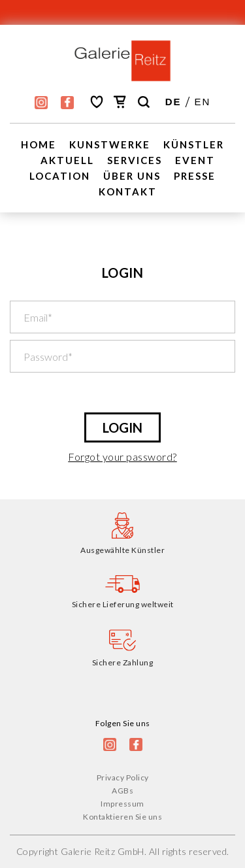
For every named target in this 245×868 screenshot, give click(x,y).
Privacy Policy (123, 777)
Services (135, 160)
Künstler (194, 144)
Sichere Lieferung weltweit (123, 604)
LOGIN (122, 427)
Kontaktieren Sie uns (122, 817)
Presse (195, 176)
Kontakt (128, 192)
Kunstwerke (110, 144)
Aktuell (67, 160)
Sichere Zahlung (123, 662)
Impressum (122, 804)
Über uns (132, 176)
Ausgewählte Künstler (122, 550)
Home (39, 144)
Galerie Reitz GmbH (103, 851)
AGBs (122, 791)
